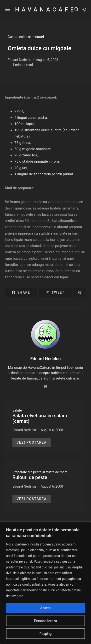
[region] (45, 583)
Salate (17, 410)
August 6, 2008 (47, 60)
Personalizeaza (45, 621)
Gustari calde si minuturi (26, 37)
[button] (84, 10)
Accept (45, 608)
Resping (46, 634)
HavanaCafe (45, 10)
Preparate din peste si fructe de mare (40, 472)
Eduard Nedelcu (19, 60)
